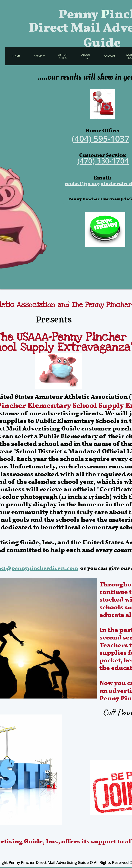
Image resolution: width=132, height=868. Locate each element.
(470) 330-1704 (103, 161)
